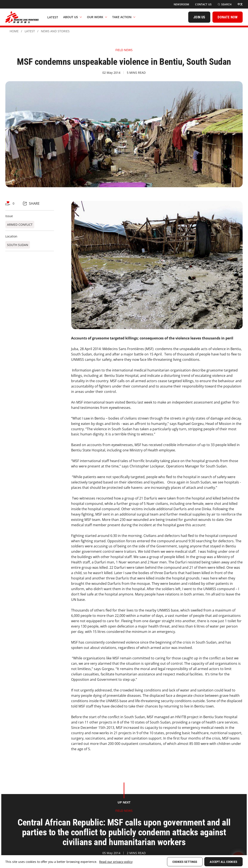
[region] (124, 862)
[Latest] (53, 17)
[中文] (240, 4)
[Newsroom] (181, 4)
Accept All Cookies (223, 862)
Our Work (97, 17)
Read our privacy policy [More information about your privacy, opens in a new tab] (116, 862)
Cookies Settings (185, 862)
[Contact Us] (203, 4)
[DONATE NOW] (228, 17)
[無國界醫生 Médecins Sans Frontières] (22, 17)
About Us (72, 17)
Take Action (124, 17)
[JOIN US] (199, 17)
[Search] (225, 4)
